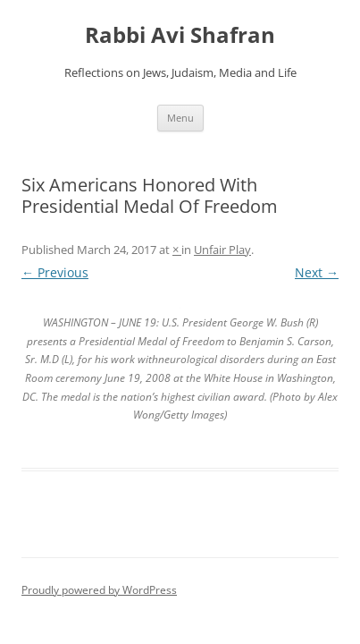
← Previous (55, 272)
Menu (180, 118)
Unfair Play (222, 250)
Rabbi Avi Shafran (180, 35)
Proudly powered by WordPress (99, 590)
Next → (317, 272)
